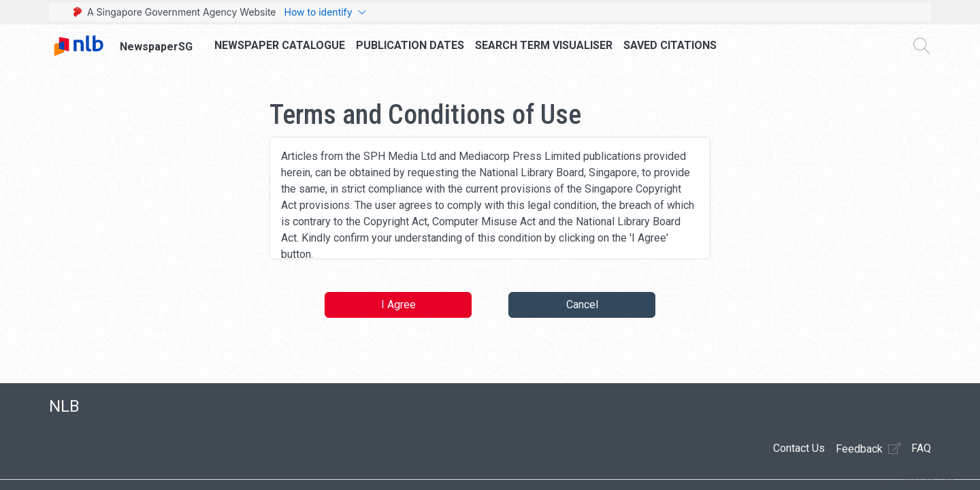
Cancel (582, 305)
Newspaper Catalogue (280, 45)
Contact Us (799, 448)
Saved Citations (670, 45)
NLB (64, 406)
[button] (918, 482)
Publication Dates (410, 45)
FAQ (921, 448)
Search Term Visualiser (544, 45)
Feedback (868, 448)
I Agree (398, 305)
